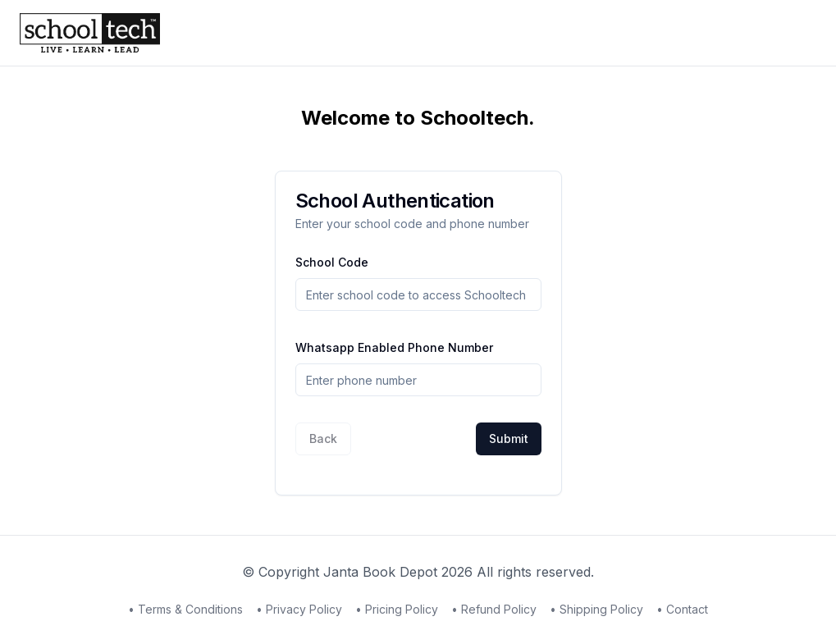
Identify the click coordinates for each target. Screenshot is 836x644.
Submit (509, 438)
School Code (332, 262)
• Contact (682, 609)
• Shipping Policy (596, 609)
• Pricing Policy (397, 609)
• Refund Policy (494, 609)
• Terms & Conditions (185, 609)
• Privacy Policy (299, 609)
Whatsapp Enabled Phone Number (394, 347)
